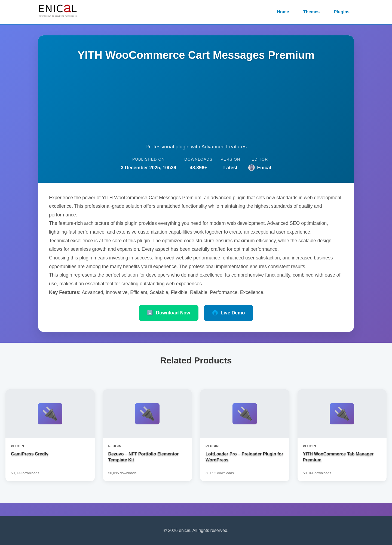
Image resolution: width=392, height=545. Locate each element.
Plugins (342, 12)
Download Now (169, 313)
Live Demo (229, 313)
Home (283, 12)
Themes (311, 12)
